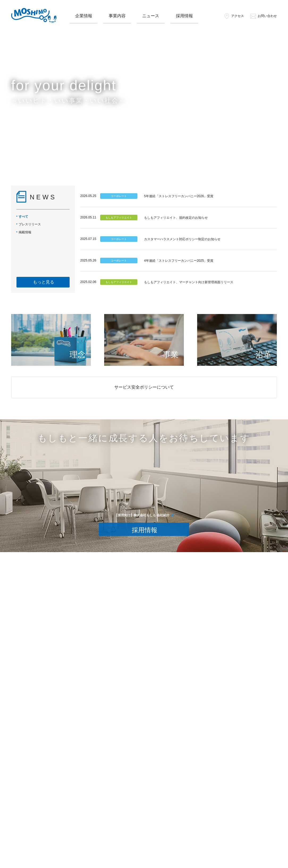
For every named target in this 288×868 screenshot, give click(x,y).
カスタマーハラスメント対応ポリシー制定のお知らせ (182, 239)
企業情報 (84, 16)
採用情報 (184, 16)
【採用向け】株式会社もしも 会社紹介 (142, 515)
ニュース (151, 16)
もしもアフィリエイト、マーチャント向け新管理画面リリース (189, 282)
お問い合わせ (263, 16)
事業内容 (117, 16)
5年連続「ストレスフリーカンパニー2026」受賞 (179, 196)
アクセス (234, 16)
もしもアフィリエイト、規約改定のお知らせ (176, 218)
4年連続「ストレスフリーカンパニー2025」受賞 (179, 261)
